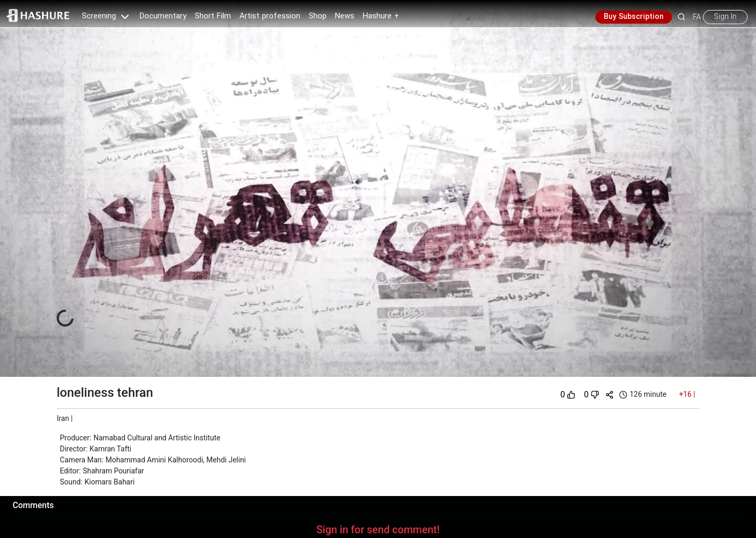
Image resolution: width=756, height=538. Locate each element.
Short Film (213, 16)
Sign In (725, 17)
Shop (318, 16)
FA (697, 17)
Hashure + (381, 16)
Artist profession (270, 16)
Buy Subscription (634, 17)
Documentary (163, 16)
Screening (107, 16)
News (345, 16)
